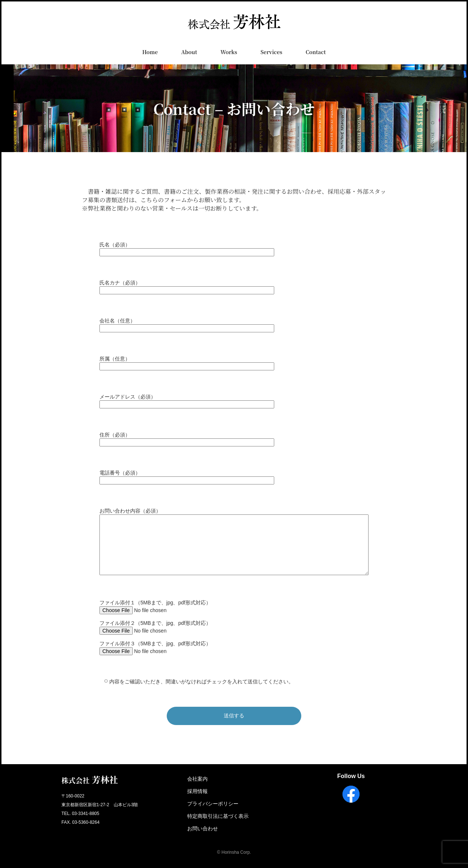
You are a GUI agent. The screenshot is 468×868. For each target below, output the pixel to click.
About (189, 52)
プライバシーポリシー (213, 804)
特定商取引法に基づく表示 (218, 816)
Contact (316, 52)
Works (229, 52)
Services (271, 52)
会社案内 (197, 779)
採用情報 (197, 791)
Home (150, 52)
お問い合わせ (203, 829)
